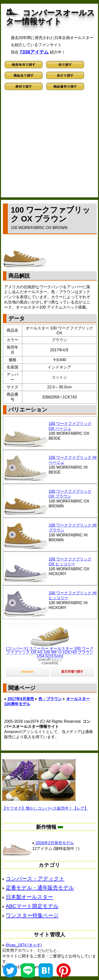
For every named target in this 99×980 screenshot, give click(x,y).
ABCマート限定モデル (32, 906)
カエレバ (56, 660)
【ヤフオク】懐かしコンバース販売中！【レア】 (45, 808)
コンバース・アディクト (35, 878)
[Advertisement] (49, 146)
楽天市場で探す (72, 672)
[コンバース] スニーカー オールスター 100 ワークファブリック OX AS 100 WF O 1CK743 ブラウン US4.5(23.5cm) (50, 652)
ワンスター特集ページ (32, 915)
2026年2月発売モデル (53, 843)
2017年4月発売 (21, 699)
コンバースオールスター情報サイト (50, 17)
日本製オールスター (29, 897)
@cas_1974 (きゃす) (24, 945)
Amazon (27, 672)
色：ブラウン (50, 699)
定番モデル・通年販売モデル (40, 888)
